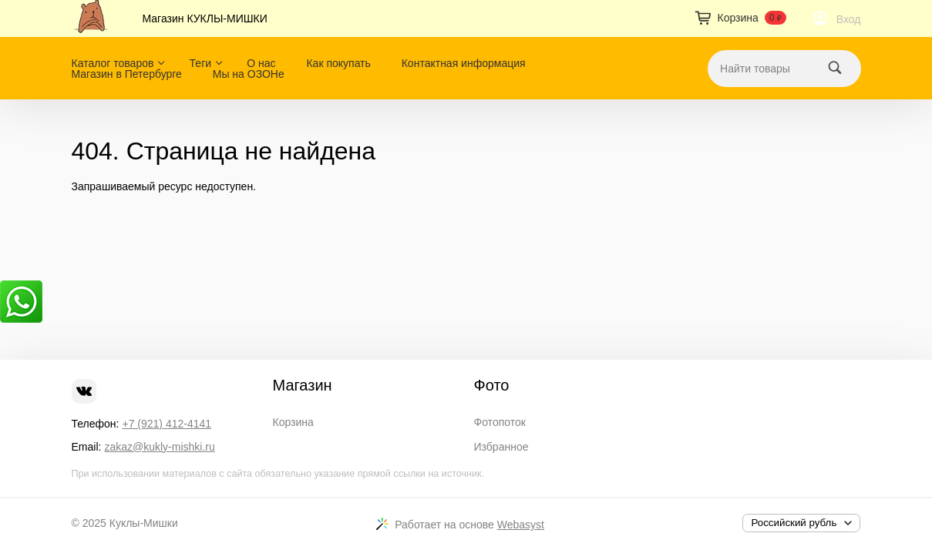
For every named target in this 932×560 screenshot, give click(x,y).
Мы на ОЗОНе (249, 74)
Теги (200, 63)
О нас (261, 63)
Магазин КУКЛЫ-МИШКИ (205, 18)
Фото (492, 385)
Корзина (293, 422)
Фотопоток (500, 422)
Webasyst (521, 525)
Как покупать (338, 63)
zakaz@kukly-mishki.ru (159, 447)
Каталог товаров (113, 63)
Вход (849, 19)
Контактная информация (464, 63)
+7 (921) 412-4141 (167, 424)
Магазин (303, 385)
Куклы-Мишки (144, 523)
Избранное (501, 447)
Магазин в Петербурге (127, 74)
